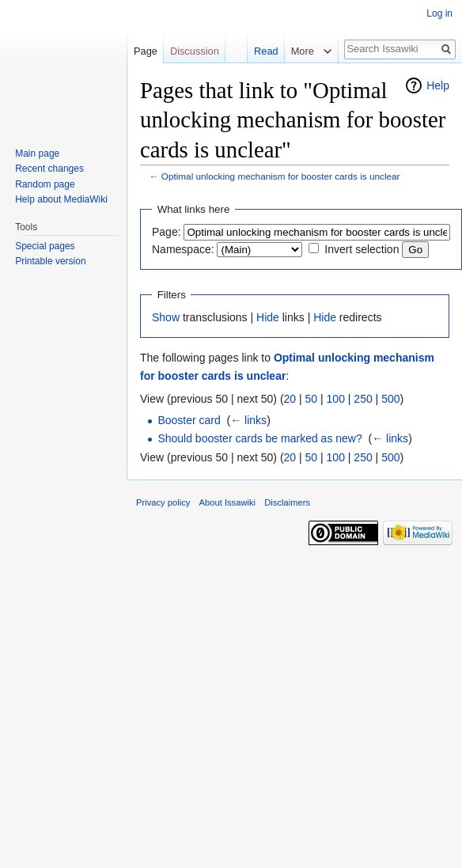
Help (438, 85)
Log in (439, 13)
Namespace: (183, 249)
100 (336, 399)
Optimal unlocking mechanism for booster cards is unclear (281, 176)
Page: (167, 232)
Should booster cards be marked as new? (259, 438)
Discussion (195, 51)
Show (166, 317)
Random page (45, 184)
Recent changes (49, 169)
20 (290, 399)
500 (390, 399)
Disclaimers (287, 502)
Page (146, 51)
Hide (268, 317)
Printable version (50, 261)
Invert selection (362, 249)
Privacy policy (163, 502)
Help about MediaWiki (61, 199)
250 (363, 399)
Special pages (45, 246)
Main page (37, 154)
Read (265, 51)
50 (312, 399)
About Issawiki (228, 502)
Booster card (189, 420)
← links (248, 420)
